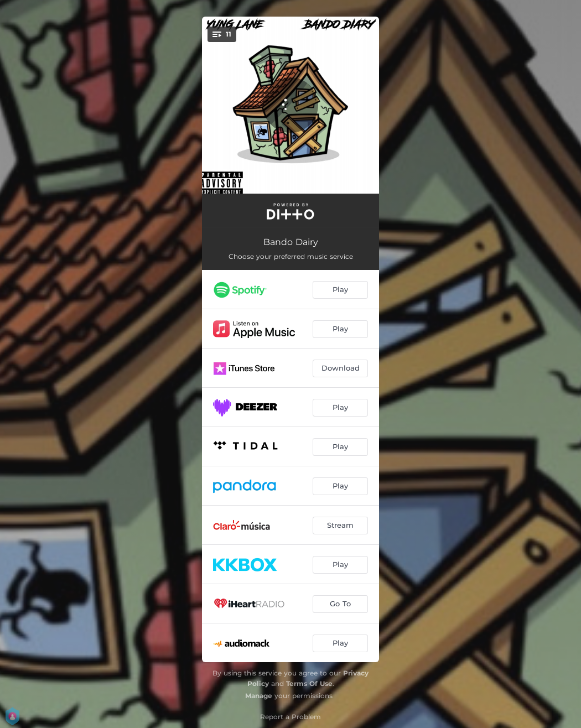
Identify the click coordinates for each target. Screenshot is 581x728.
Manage (259, 696)
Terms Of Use (309, 683)
